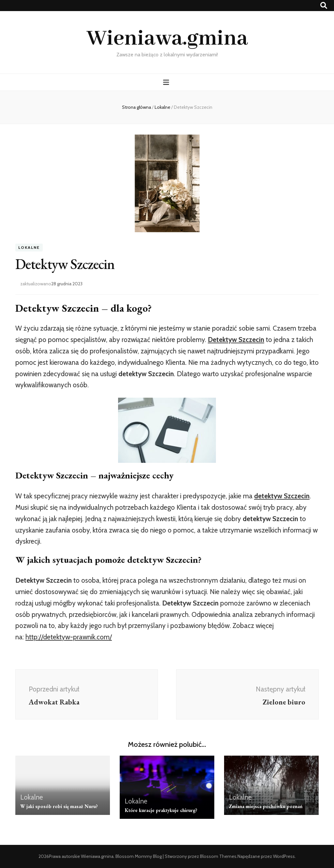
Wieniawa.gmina (167, 39)
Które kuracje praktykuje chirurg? (161, 810)
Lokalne (29, 247)
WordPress (284, 856)
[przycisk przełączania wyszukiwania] (324, 5)
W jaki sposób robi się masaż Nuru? (59, 806)
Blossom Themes (218, 856)
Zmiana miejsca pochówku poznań (266, 806)
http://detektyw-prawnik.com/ (69, 637)
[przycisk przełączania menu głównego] (167, 82)
